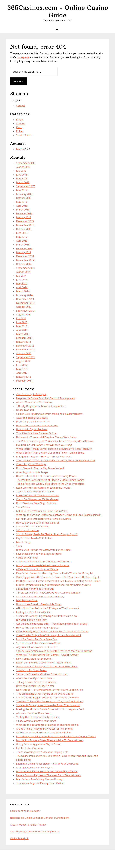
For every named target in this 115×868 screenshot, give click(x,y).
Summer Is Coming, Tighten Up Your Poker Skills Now (47, 616)
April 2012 (22, 373)
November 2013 (25, 303)
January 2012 (24, 377)
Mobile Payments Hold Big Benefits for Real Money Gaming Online (53, 585)
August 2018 (23, 167)
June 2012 (22, 365)
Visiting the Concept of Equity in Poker (38, 717)
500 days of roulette (27, 530)
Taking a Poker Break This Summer (36, 682)
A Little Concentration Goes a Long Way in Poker (43, 733)
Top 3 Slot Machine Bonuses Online (36, 433)
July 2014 (21, 276)
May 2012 (22, 369)
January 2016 (24, 217)
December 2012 (25, 346)
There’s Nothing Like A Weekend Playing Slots (42, 752)
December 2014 (25, 256)
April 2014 (22, 287)
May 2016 (22, 202)
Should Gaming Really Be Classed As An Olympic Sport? (47, 534)
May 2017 (22, 190)
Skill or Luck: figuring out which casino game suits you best (49, 414)
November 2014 (25, 260)
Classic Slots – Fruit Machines (33, 527)
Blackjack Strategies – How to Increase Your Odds (44, 457)
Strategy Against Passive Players (34, 768)
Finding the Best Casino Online (33, 612)
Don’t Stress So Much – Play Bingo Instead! (40, 468)
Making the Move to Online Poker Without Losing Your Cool (50, 709)
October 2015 (24, 229)
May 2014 (22, 283)
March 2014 (23, 291)
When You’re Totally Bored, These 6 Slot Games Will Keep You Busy (54, 449)
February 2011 (24, 381)
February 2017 (24, 194)
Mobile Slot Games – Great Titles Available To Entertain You (50, 740)
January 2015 (24, 252)
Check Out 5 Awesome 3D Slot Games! (37, 499)
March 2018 (23, 182)
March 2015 (23, 245)
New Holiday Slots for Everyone (34, 659)
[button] (57, 29)
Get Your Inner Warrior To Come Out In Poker (42, 511)
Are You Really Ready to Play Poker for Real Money (45, 729)
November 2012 (25, 350)
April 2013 (22, 330)
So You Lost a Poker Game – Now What (38, 643)
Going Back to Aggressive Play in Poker (38, 744)
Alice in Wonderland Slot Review (34, 402)
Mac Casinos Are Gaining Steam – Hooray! (40, 779)
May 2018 (22, 179)
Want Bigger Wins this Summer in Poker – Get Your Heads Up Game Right (58, 577)
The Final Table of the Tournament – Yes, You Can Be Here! (50, 701)
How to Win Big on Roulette (32, 429)
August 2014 (23, 272)
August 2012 (23, 361)
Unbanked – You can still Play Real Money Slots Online (46, 437)
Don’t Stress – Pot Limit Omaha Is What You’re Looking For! (49, 690)
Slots (19, 546)
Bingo (20, 120)
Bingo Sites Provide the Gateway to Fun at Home (43, 550)
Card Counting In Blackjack (31, 394)
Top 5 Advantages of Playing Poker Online (40, 783)
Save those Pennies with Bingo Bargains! (39, 554)
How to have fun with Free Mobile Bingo (39, 604)
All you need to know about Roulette (37, 647)
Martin (20, 149)
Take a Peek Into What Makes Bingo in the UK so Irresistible (50, 484)
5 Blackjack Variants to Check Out (35, 589)
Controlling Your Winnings (31, 464)
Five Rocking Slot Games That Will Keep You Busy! (44, 445)
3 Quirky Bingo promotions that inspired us (41, 406)
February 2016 (24, 213)
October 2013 (24, 307)
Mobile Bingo (24, 542)
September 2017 (25, 186)
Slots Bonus (23, 507)
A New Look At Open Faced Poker (35, 678)
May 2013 (22, 326)
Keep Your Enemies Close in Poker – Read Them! (43, 663)
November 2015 (25, 225)
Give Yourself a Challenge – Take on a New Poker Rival (47, 666)
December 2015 (25, 221)
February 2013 (24, 338)
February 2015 (24, 248)
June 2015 (22, 233)
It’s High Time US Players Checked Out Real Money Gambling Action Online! (58, 581)
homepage (23, 57)
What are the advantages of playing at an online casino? (48, 725)
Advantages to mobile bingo (32, 472)
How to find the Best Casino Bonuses (37, 425)
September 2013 (25, 311)
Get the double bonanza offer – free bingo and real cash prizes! (52, 624)
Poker (20, 131)
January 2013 (24, 342)
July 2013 (21, 318)
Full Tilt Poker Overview (29, 748)
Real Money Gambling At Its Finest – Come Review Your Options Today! (56, 736)
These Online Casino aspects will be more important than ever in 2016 (55, 460)
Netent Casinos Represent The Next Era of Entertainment (49, 775)
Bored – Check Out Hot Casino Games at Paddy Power (46, 476)
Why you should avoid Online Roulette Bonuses (43, 565)
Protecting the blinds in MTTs (33, 422)
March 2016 (23, 210)
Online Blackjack (25, 410)
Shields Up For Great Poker (31, 670)
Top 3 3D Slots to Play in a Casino (35, 492)
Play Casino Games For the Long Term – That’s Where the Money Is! (54, 573)
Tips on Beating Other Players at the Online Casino (45, 694)
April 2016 (22, 206)
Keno (19, 127)
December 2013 (25, 299)
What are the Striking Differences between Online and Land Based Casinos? (59, 515)
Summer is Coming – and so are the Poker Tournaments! (48, 705)
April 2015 (22, 241)
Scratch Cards (24, 135)
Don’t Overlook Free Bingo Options (36, 503)
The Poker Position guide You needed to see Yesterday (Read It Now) (55, 441)
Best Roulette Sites (27, 600)
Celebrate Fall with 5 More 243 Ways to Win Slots (43, 562)
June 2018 (22, 175)
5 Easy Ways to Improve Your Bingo (36, 721)
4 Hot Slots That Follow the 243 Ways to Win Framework (48, 608)
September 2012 (25, 357)
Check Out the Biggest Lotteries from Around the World (48, 698)
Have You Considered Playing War (35, 686)
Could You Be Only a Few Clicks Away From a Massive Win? (49, 635)
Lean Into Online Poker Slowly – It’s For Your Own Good (47, 764)
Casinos (21, 123)
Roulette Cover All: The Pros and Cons (37, 495)
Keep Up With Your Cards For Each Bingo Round (43, 488)
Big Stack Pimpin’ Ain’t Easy (31, 620)
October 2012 (24, 353)
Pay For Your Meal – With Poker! (34, 538)
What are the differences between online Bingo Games (47, 771)
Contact (21, 106)
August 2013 (23, 315)
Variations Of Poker (27, 558)
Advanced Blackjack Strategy (32, 418)
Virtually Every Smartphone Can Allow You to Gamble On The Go (52, 631)
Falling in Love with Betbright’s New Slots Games (43, 519)
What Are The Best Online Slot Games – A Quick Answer (47, 655)
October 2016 (24, 198)
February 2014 (24, 295)
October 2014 (24, 264)
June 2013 (22, 322)
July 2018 (21, 171)
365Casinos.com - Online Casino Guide (58, 11)
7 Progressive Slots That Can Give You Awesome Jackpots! (49, 593)
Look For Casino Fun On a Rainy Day (36, 639)
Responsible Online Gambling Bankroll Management (46, 398)
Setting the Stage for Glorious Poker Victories (42, 674)
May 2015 (22, 237)
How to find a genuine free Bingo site (37, 628)
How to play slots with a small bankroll (38, 523)
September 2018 (25, 163)
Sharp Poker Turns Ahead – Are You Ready (40, 597)
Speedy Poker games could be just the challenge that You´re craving (54, 651)
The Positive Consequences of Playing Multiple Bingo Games (50, 480)
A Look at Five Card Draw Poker (34, 713)
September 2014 (25, 268)
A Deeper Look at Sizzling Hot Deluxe (37, 569)
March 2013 (23, 334)
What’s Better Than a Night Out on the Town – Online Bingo (50, 453)
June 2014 (22, 280)
